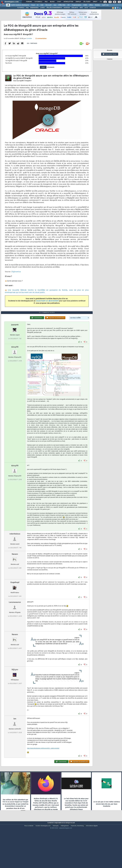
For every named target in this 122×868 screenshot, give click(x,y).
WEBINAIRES (34, 8)
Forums (29, 2)
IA (38, 5)
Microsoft (48, 5)
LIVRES (42, 8)
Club (102, 2)
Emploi (78, 2)
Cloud (33, 5)
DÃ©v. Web (62, 5)
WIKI (81, 8)
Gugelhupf (15, 601)
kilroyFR (15, 365)
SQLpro (15, 688)
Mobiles (97, 5)
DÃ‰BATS (75, 8)
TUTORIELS (21, 8)
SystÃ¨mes (105, 5)
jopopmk (15, 343)
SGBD (85, 5)
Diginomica (16, 278)
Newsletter (68, 2)
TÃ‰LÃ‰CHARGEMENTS (54, 8)
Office (91, 5)
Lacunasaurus (15, 621)
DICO (86, 8)
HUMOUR (93, 8)
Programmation (77, 5)
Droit (95, 2)
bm (15, 737)
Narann (15, 573)
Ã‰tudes (87, 2)
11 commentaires (41, 45)
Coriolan (29, 45)
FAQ (46, 2)
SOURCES (67, 8)
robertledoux (15, 552)
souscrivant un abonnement (47, 307)
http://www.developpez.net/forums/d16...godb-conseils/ (43, 767)
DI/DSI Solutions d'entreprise (20, 5)
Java (55, 5)
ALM (42, 5)
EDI (69, 5)
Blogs (52, 2)
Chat (59, 2)
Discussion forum (110, 54)
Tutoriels (38, 2)
